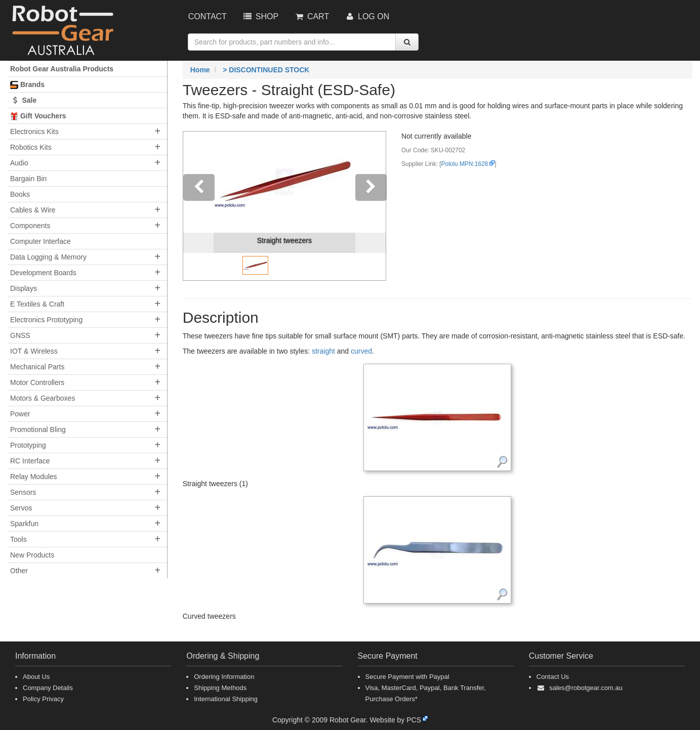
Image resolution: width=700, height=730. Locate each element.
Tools (18, 539)
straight (323, 351)
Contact (208, 16)
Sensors (23, 492)
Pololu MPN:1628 (465, 164)
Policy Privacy (43, 699)
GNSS (20, 335)
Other (19, 571)
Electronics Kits (34, 132)
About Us (36, 677)
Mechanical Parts (37, 367)
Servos (21, 508)
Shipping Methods (220, 688)
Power (20, 414)
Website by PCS (395, 720)
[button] (198, 206)
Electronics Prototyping (46, 320)
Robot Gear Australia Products (62, 69)
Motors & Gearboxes (43, 398)
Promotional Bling (38, 430)
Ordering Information (224, 677)
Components (30, 226)
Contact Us (553, 677)
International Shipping (226, 699)
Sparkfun (24, 524)
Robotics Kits (31, 147)
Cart (311, 16)
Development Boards (43, 273)
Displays (24, 288)
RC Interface (30, 461)
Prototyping (28, 445)
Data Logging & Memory (48, 257)
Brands (27, 85)
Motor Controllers (37, 382)
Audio (19, 163)
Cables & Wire (33, 210)
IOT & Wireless (34, 351)
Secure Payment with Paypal (407, 677)
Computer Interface (40, 241)
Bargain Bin (28, 179)
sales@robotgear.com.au (586, 688)
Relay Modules (34, 477)
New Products (32, 555)
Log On (367, 16)
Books (20, 194)
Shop (260, 16)
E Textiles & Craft (37, 304)
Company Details (48, 688)
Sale (23, 100)
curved (361, 351)
